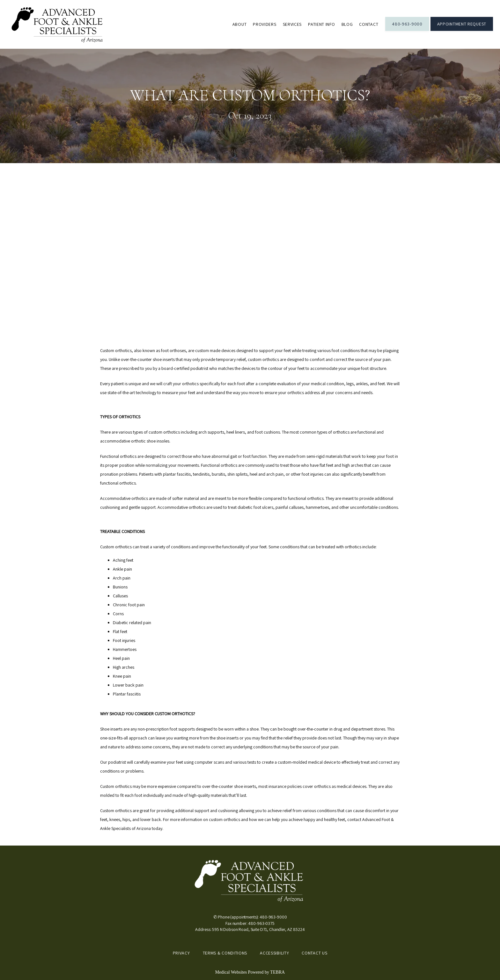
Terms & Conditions (225, 953)
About (240, 24)
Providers (265, 24)
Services (292, 24)
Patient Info (321, 24)
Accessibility (274, 953)
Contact (369, 24)
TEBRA (277, 972)
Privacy (181, 953)
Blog (347, 24)
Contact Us (314, 953)
